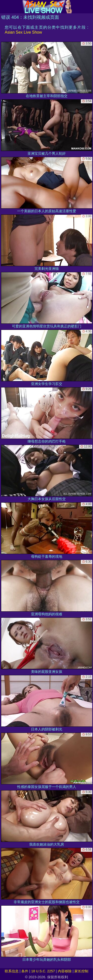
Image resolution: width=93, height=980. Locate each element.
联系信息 (12, 971)
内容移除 (65, 971)
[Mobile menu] (4, 7)
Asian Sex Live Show (23, 32)
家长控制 (81, 971)
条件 (25, 971)
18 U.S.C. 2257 (43, 971)
